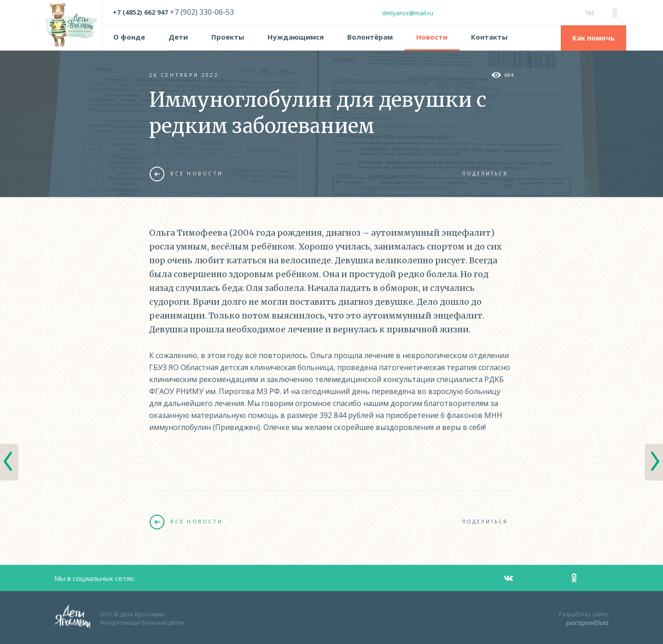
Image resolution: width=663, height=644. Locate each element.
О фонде (129, 37)
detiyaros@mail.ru (408, 13)
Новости (432, 37)
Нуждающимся (296, 37)
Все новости (186, 174)
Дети (178, 37)
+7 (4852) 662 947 (140, 12)
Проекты (228, 37)
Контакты (489, 37)
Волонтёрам (370, 37)
